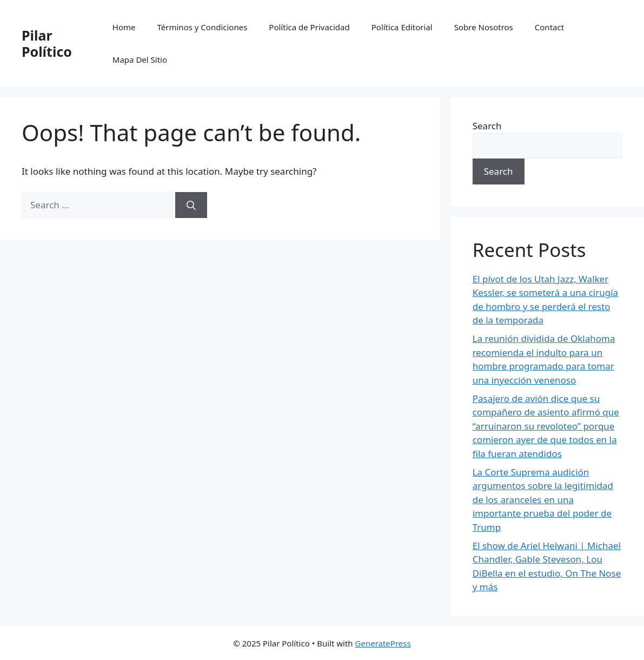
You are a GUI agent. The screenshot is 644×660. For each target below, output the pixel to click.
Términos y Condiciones (203, 27)
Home (124, 27)
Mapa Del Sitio (140, 60)
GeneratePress (383, 643)
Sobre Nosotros (484, 27)
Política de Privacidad (309, 27)
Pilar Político (47, 43)
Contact (549, 27)
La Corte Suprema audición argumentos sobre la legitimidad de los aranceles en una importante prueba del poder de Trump (543, 500)
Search (487, 126)
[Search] (191, 205)
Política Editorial (402, 27)
